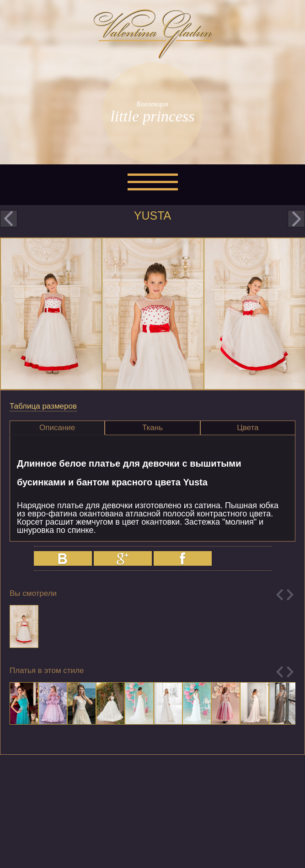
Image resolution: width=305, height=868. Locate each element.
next (296, 219)
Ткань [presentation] (152, 428)
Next (290, 595)
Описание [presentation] (57, 428)
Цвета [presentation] (248, 428)
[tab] (57, 428)
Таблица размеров (43, 406)
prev (9, 219)
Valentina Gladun (153, 34)
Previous (280, 595)
